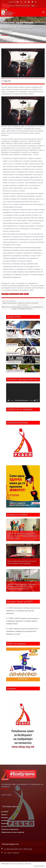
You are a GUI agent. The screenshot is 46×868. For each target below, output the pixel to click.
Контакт (4, 826)
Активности (5, 294)
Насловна (4, 39)
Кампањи (5, 818)
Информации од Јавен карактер (13, 832)
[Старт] (8, 400)
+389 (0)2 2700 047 (21, 6)
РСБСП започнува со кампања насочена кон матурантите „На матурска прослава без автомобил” (23, 611)
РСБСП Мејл (28, 864)
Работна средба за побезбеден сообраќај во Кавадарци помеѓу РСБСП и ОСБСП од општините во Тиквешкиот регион (22, 586)
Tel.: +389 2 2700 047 (12, 853)
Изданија (5, 823)
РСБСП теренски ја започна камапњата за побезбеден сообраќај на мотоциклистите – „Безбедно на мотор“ (22, 631)
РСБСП (21, 294)
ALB (34, 6)
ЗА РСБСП (5, 812)
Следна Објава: (22, 307)
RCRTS (43, 866)
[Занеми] (35, 400)
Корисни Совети (14, 39)
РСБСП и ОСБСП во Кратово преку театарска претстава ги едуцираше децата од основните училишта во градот (22, 536)
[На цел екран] (38, 400)
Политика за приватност (10, 829)
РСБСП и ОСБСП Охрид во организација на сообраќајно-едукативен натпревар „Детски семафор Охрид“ (23, 621)
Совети (26, 294)
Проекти (4, 815)
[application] (23, 393)
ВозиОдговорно (14, 294)
